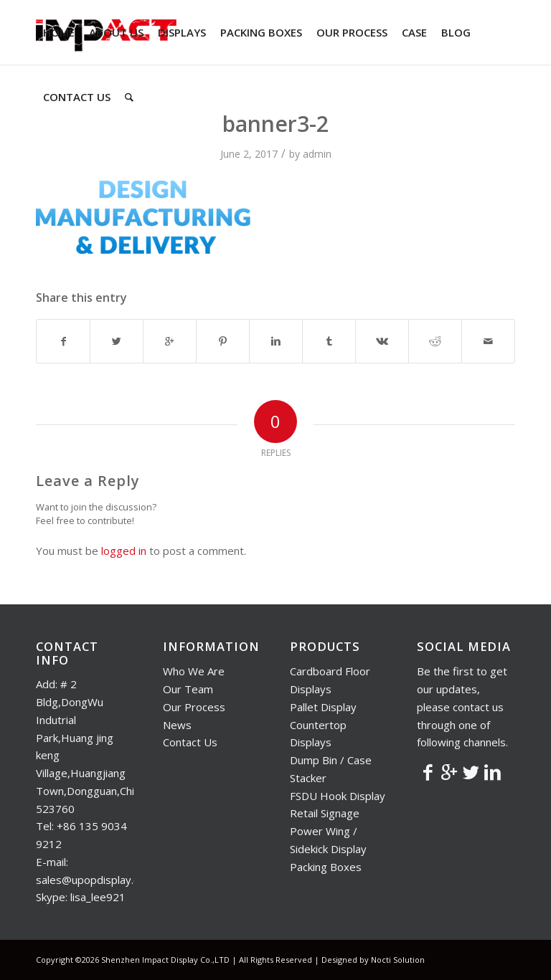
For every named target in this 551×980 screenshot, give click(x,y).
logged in (124, 551)
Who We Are (194, 671)
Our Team (188, 689)
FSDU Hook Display (338, 796)
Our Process (194, 707)
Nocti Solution (398, 960)
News (177, 725)
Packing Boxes (326, 867)
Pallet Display (323, 707)
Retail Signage (325, 813)
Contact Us (190, 742)
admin (317, 154)
